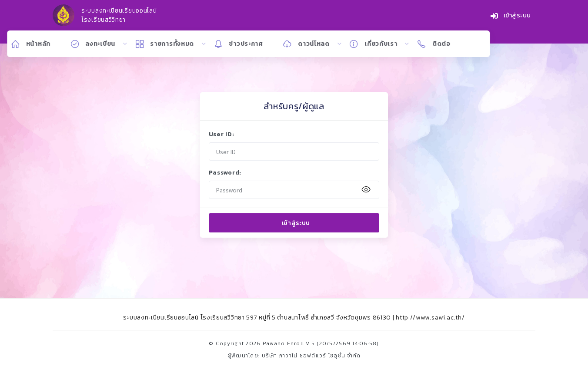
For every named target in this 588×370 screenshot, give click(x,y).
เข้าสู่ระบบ (511, 16)
